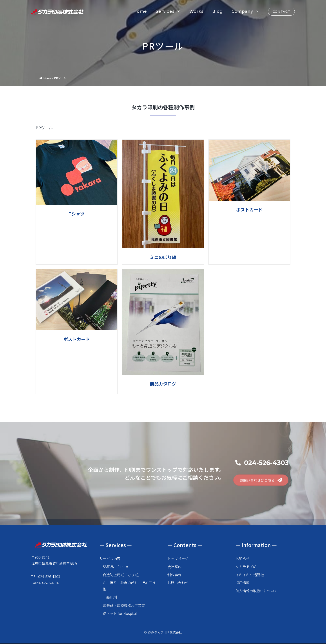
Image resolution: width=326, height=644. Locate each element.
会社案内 (174, 567)
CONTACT (281, 12)
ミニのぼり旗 (163, 257)
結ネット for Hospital (120, 613)
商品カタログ (163, 384)
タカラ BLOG (246, 567)
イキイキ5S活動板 (250, 575)
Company (248, 12)
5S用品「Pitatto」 (117, 567)
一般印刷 (110, 597)
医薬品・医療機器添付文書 (124, 605)
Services (170, 12)
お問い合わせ (178, 583)
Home (140, 11)
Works (196, 11)
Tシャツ (77, 214)
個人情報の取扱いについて (257, 591)
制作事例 (174, 575)
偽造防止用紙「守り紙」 (122, 575)
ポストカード (249, 210)
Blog (217, 11)
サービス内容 (110, 558)
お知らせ (243, 558)
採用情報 (243, 583)
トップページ (178, 558)
